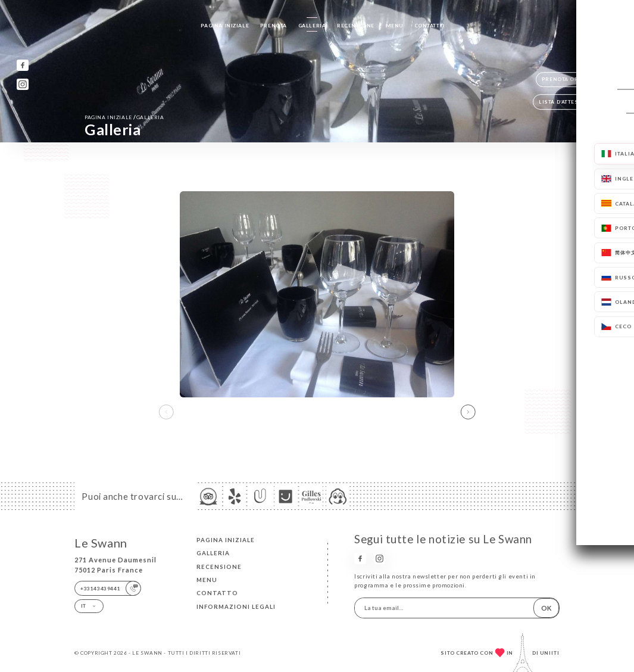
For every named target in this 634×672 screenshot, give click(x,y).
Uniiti (550, 653)
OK (546, 608)
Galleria (312, 26)
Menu (394, 26)
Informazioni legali (236, 606)
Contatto (430, 26)
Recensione (356, 26)
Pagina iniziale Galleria (124, 117)
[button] (468, 412)
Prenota (274, 26)
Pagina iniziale (225, 26)
